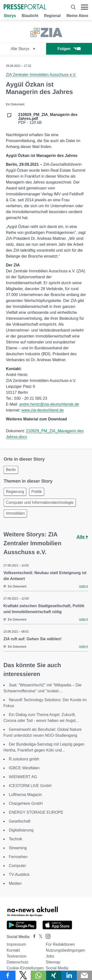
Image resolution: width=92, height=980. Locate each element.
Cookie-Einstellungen (25, 968)
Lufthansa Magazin (25, 795)
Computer (17, 866)
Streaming (18, 848)
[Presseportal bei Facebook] (33, 937)
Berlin (11, 470)
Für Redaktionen (60, 944)
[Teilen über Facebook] (8, 975)
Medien (15, 883)
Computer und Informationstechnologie (40, 502)
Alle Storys (23, 49)
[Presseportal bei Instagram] (46, 936)
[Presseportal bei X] (39, 937)
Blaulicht (30, 16)
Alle (82, 537)
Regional (53, 16)
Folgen (69, 49)
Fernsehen (18, 857)
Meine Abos (77, 16)
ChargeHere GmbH (26, 803)
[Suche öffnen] (73, 7)
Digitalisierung (21, 830)
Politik (37, 492)
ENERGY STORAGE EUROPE (36, 812)
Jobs (50, 956)
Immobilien (15, 513)
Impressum (16, 944)
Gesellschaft (20, 821)
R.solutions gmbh (24, 759)
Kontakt (13, 950)
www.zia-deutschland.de (43, 410)
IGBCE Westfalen (24, 768)
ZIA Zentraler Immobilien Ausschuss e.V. (41, 75)
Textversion (17, 956)
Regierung (15, 492)
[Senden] (85, 975)
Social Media (57, 968)
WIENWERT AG (23, 777)
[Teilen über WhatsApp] (38, 975)
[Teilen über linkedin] (69, 975)
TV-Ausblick (19, 875)
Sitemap (53, 962)
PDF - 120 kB (48, 119)
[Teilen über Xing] (54, 975)
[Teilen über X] (23, 975)
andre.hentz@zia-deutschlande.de (49, 404)
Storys (10, 16)
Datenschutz (18, 962)
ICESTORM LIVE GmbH (30, 786)
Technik (15, 839)
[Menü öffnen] (85, 7)
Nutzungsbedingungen (66, 950)
